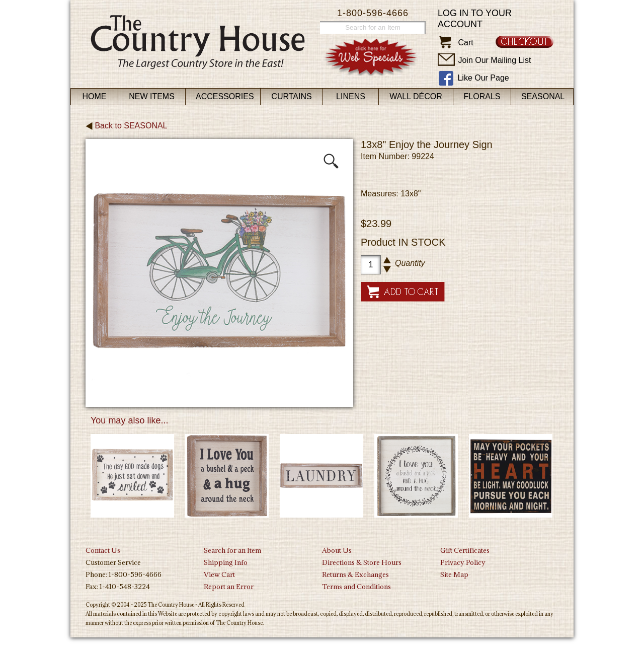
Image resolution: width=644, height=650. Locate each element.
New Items (152, 96)
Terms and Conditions (356, 587)
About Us (337, 550)
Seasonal (543, 96)
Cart (465, 43)
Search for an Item (232, 550)
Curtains (291, 96)
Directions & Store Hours (362, 562)
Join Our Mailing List (494, 60)
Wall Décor (416, 96)
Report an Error (229, 587)
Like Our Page (483, 78)
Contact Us (103, 550)
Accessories (225, 96)
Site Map (454, 574)
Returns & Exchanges (355, 574)
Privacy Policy (463, 562)
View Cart (219, 574)
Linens (351, 96)
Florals (482, 96)
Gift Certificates (465, 550)
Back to (127, 126)
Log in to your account (475, 19)
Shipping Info (226, 562)
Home (95, 96)
